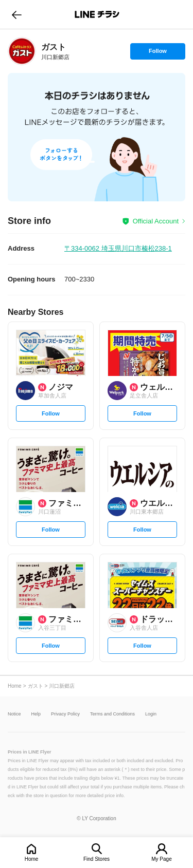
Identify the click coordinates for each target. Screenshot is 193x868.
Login (151, 714)
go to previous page (17, 14)
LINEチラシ (98, 14)
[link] (22, 51)
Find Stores (97, 859)
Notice (14, 714)
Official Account (156, 221)
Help (36, 714)
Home (32, 859)
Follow (157, 53)
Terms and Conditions (112, 714)
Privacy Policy (65, 714)
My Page (161, 859)
